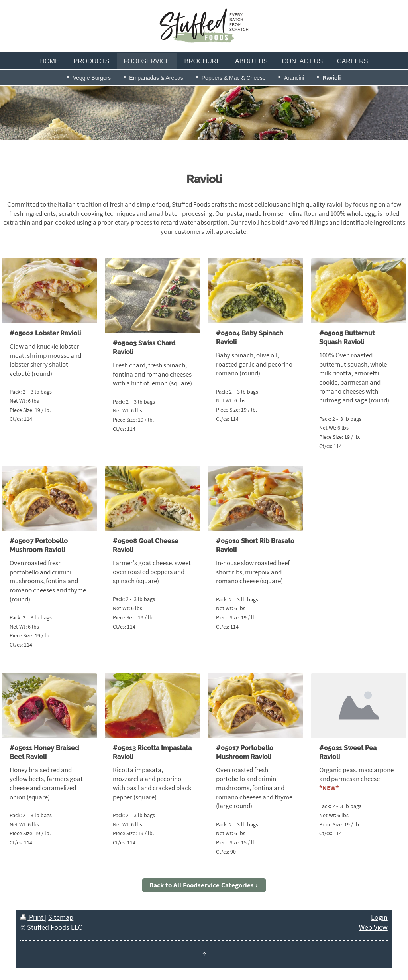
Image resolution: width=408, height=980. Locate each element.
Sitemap (61, 917)
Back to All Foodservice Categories (202, 885)
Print (33, 917)
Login (379, 917)
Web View (373, 927)
